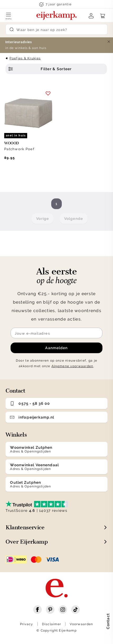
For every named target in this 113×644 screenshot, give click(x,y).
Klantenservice (25, 527)
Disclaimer (52, 624)
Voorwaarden (81, 624)
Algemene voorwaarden (72, 366)
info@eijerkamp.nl (32, 417)
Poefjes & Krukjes (25, 58)
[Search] (56, 29)
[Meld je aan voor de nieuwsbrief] (56, 333)
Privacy (27, 624)
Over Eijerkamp (27, 542)
